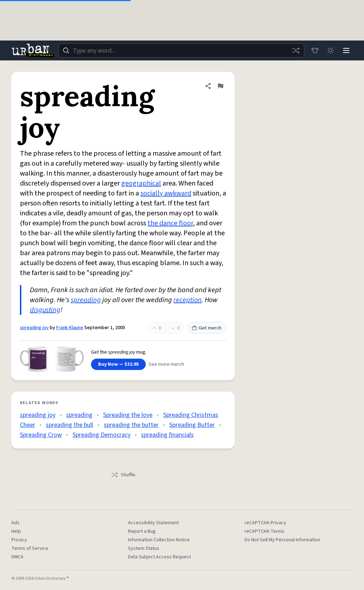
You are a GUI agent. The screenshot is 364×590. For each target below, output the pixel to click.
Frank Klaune (70, 328)
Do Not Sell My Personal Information (282, 540)
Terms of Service (30, 548)
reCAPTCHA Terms (264, 531)
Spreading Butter (192, 425)
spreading (86, 300)
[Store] (315, 50)
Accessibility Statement (153, 523)
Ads (15, 523)
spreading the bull (69, 425)
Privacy (19, 540)
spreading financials (167, 435)
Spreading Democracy (101, 435)
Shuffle (123, 475)
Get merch (207, 328)
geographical (141, 183)
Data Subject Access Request (159, 557)
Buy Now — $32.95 (118, 364)
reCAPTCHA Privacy (265, 523)
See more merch (166, 364)
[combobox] (181, 50)
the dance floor (170, 223)
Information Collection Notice (159, 540)
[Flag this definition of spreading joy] (220, 86)
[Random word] (296, 50)
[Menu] (346, 50)
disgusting (45, 310)
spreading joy (34, 328)
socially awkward (166, 193)
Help (16, 531)
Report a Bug (142, 531)
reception (188, 300)
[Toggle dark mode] (331, 50)
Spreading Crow (41, 435)
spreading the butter (131, 425)
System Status (144, 548)
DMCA (17, 557)
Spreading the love (128, 415)
